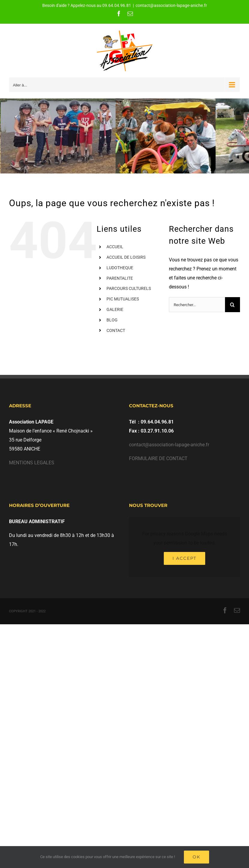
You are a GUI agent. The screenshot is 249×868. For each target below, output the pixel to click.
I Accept (184, 558)
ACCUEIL (115, 247)
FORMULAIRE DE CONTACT (158, 458)
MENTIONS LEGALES (32, 463)
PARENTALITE (120, 278)
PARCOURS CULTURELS (129, 288)
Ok (196, 857)
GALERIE (115, 309)
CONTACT (116, 330)
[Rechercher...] (197, 305)
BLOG (112, 320)
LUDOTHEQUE (120, 268)
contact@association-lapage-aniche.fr (171, 5)
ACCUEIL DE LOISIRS (126, 257)
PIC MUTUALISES (123, 299)
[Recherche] (232, 305)
